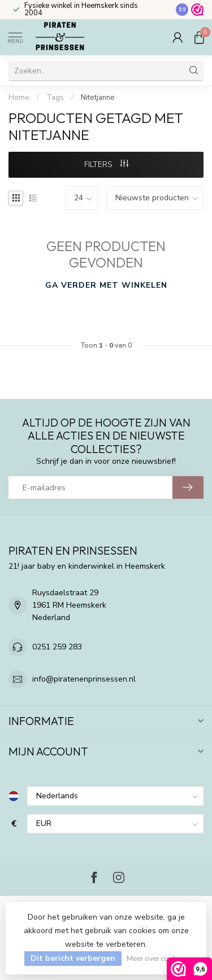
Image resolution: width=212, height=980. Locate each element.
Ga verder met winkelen (106, 285)
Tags (55, 98)
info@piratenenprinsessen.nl (84, 679)
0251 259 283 (57, 647)
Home (19, 98)
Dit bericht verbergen (73, 958)
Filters (106, 164)
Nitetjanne (98, 98)
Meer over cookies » (159, 958)
